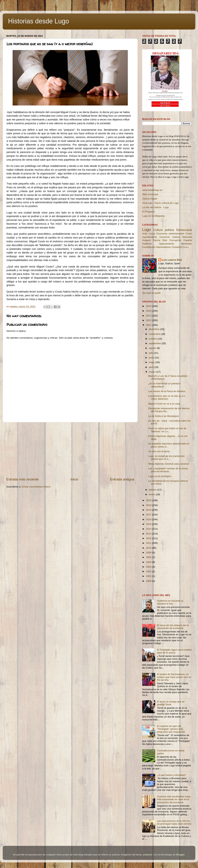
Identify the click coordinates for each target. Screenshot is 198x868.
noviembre (155, 334)
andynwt (147, 855)
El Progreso (149, 212)
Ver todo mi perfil (151, 293)
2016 (149, 519)
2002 (149, 571)
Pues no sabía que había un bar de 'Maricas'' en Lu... (167, 430)
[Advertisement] (70, 450)
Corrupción (175, 240)
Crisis (189, 234)
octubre (153, 339)
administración (176, 234)
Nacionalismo (164, 247)
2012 (149, 538)
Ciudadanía (177, 247)
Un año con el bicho (159, 451)
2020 (149, 500)
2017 (149, 515)
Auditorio (147, 244)
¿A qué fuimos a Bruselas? (171, 775)
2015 (149, 524)
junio (152, 358)
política (169, 230)
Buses (186, 247)
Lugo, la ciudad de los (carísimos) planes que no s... (166, 457)
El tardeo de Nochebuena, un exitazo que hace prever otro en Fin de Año (174, 677)
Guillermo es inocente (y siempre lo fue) (170, 602)
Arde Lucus (149, 234)
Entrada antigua (122, 479)
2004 (149, 562)
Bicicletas (187, 244)
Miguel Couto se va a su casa (164, 404)
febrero (153, 490)
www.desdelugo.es (152, 190)
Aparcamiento (167, 244)
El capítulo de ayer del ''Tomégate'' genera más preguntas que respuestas (171, 729)
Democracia (184, 230)
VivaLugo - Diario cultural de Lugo (160, 203)
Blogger (180, 855)
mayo (152, 362)
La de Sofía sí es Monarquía (164, 416)
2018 (149, 510)
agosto (153, 348)
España (188, 240)
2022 (149, 320)
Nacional (187, 237)
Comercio (165, 237)
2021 (149, 325)
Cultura (158, 230)
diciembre (154, 329)
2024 (149, 311)
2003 (149, 567)
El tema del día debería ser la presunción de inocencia (173, 627)
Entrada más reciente (22, 479)
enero (152, 494)
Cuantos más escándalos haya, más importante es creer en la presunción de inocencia (174, 799)
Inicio (74, 479)
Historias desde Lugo (39, 21)
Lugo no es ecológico (160, 476)
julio (151, 353)
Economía (162, 234)
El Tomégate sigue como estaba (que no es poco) (174, 651)
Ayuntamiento (150, 237)
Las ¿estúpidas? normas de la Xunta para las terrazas (168, 470)
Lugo (147, 230)
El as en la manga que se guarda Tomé (171, 703)
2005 (149, 557)
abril (151, 367)
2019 (149, 505)
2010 (149, 548)
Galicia (176, 237)
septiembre (155, 343)
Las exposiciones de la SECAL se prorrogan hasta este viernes (174, 822)
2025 (149, 306)
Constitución (149, 247)
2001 (149, 576)
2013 (149, 534)
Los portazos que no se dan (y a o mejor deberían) (167, 397)
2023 (149, 316)
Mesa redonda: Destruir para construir (169, 464)
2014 (149, 529)
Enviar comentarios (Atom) (36, 487)
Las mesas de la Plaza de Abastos (167, 391)
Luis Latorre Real (172, 260)
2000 (149, 581)
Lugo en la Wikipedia (153, 216)
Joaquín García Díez (155, 240)
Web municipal (150, 194)
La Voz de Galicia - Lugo (155, 207)
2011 (149, 543)
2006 (149, 553)
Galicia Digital (150, 199)
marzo (153, 372)
